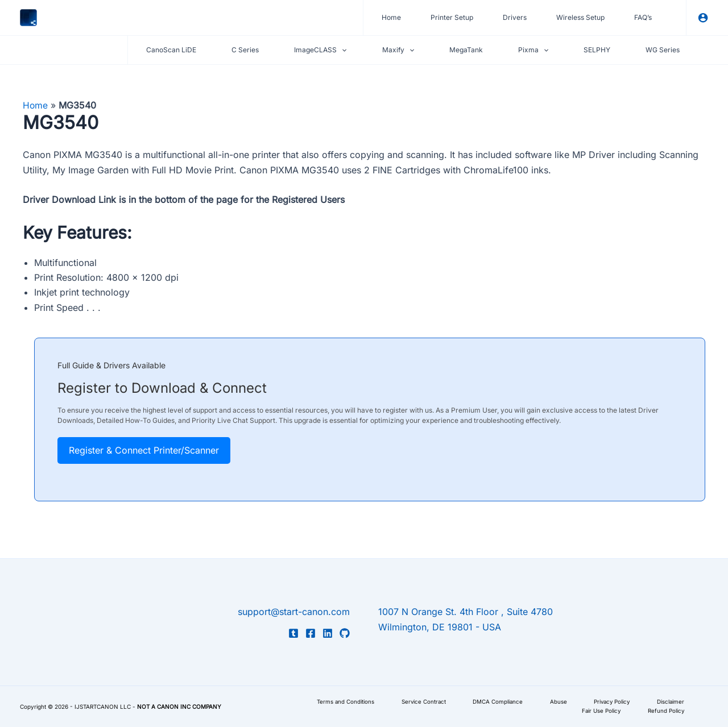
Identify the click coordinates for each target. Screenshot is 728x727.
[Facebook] (311, 633)
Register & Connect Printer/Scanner (144, 450)
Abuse (548, 701)
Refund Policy (661, 711)
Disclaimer (666, 701)
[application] (342, 50)
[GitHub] (345, 633)
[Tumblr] (293, 633)
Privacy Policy (604, 701)
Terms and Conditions (329, 701)
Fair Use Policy (594, 711)
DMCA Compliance (486, 701)
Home (36, 105)
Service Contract (409, 701)
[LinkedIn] (328, 633)
